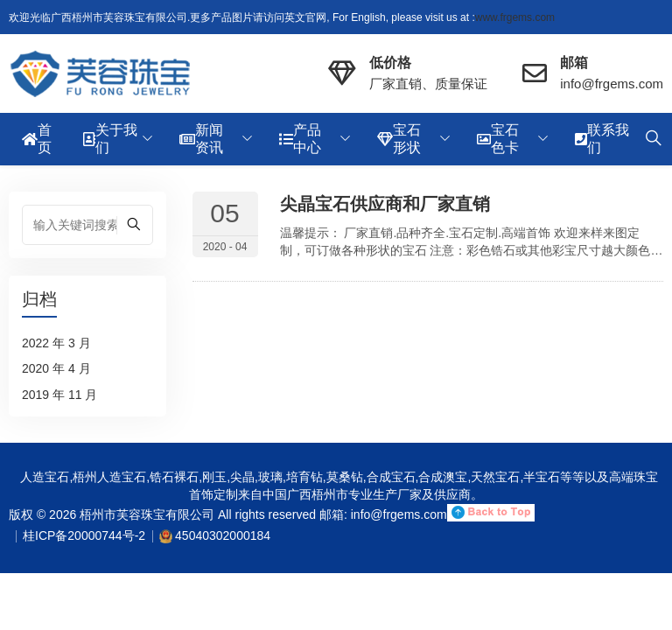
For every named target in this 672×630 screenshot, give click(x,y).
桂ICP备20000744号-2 (84, 535)
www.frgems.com (515, 17)
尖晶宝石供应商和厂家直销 (385, 204)
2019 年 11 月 (59, 395)
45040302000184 (223, 535)
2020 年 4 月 (56, 368)
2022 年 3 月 (56, 343)
